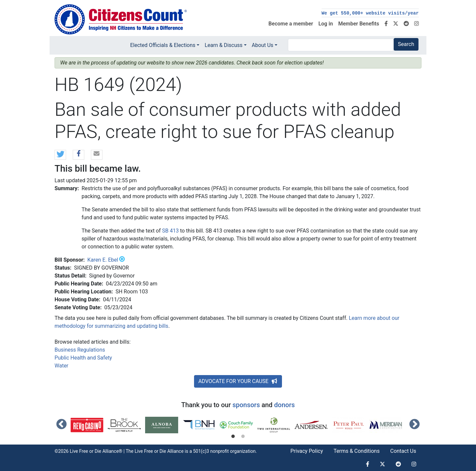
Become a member (291, 24)
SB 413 (170, 231)
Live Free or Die (150, 451)
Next (415, 425)
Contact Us (403, 451)
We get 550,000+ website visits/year (370, 13)
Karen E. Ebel (103, 260)
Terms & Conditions (357, 451)
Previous (61, 425)
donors (284, 405)
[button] (60, 155)
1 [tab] (233, 437)
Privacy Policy (307, 451)
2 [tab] (243, 437)
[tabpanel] (89, 425)
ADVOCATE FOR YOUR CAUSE (238, 381)
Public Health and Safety (83, 358)
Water (61, 366)
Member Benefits (359, 24)
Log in (326, 24)
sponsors (246, 405)
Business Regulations (80, 350)
